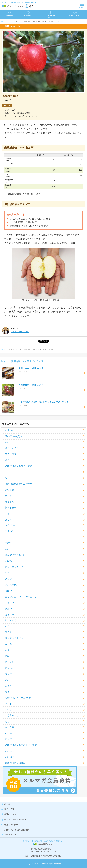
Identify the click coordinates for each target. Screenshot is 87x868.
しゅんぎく (11, 620)
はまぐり (10, 614)
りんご (8, 674)
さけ (7, 549)
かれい (8, 751)
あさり (8, 519)
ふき (7, 513)
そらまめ (10, 502)
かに (7, 442)
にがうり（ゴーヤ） (15, 567)
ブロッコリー (12, 454)
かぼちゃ (10, 561)
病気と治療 (9, 809)
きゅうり (10, 727)
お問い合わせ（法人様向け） (17, 830)
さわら (8, 644)
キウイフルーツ (13, 525)
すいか (8, 709)
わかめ (8, 591)
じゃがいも (11, 739)
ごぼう (8, 543)
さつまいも (11, 460)
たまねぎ (10, 430)
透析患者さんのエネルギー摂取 (21, 745)
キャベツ (10, 603)
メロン (8, 579)
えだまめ (10, 490)
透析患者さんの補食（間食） (20, 466)
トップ (5, 22)
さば (7, 656)
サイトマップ (10, 834)
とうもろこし (12, 715)
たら (7, 626)
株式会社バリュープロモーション (47, 856)
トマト (8, 704)
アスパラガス (12, 585)
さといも (10, 662)
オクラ (8, 496)
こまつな (10, 531)
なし (7, 478)
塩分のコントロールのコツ (19, 698)
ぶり (7, 537)
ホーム (7, 804)
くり (7, 472)
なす (7, 692)
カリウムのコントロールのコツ (21, 597)
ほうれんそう (12, 448)
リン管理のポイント (15, 638)
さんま (8, 680)
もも (7, 573)
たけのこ (10, 757)
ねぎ (7, 650)
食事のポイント (30, 22)
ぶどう (8, 686)
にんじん (10, 668)
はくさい (10, 632)
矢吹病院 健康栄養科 (20, 332)
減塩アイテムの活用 (15, 555)
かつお (8, 733)
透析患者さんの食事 (15, 763)
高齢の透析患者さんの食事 (19, 484)
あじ (7, 721)
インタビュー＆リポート (15, 819)
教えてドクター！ (75, 14)
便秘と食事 (11, 508)
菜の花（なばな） (14, 436)
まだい (8, 609)
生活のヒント (16, 22)
